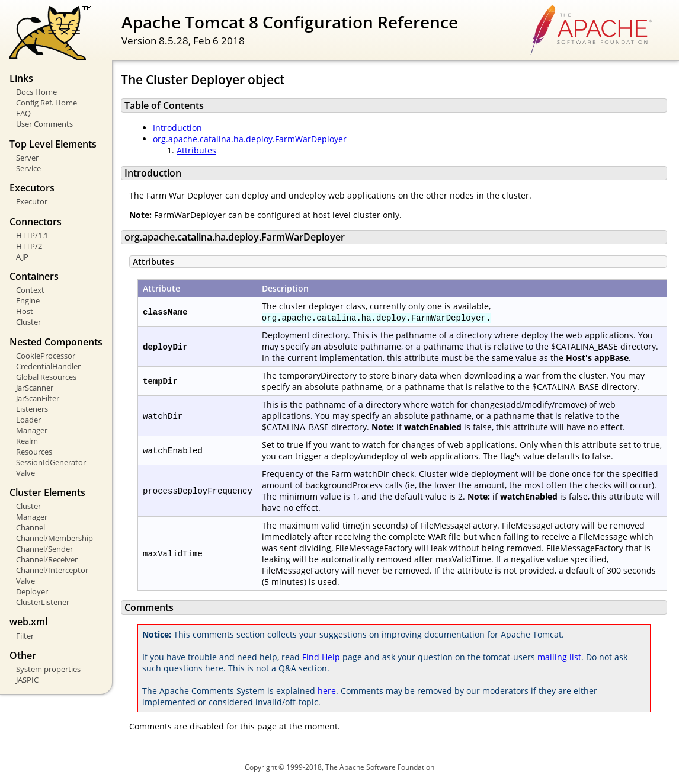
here (327, 691)
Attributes (196, 150)
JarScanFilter (38, 398)
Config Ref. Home (47, 103)
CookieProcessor (46, 356)
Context (30, 290)
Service (28, 168)
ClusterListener (43, 602)
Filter (25, 636)
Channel (31, 527)
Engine (28, 300)
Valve (25, 473)
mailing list (559, 657)
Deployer (32, 591)
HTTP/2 (29, 246)
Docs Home (36, 92)
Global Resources (46, 377)
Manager (32, 430)
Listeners (32, 409)
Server (27, 158)
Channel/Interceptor (52, 570)
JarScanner (35, 388)
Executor (32, 201)
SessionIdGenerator (51, 462)
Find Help (321, 657)
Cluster (28, 322)
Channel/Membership (55, 538)
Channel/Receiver (47, 559)
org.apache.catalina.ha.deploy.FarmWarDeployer (250, 139)
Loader (28, 420)
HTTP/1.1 (32, 235)
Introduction (177, 128)
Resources (34, 452)
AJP (22, 257)
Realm (27, 441)
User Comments (44, 124)
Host (25, 311)
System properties (48, 669)
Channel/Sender (44, 549)
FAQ (23, 113)
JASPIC (27, 680)
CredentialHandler (48, 366)
